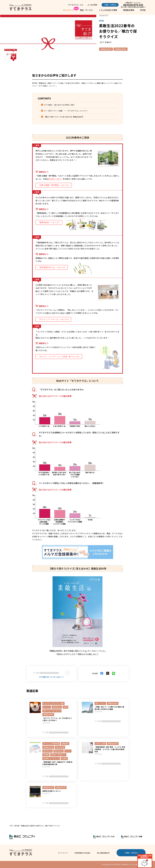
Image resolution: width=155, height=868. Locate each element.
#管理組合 (65, 744)
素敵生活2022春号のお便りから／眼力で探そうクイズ (40, 826)
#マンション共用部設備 (51, 744)
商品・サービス (86, 10)
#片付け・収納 (100, 744)
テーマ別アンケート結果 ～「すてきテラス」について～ (66, 111)
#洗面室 (46, 755)
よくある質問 (92, 5)
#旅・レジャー (100, 703)
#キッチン (47, 707)
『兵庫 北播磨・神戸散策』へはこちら (54, 185)
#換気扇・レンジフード (51, 758)
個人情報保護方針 (103, 853)
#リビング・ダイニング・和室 (53, 703)
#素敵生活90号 (106, 49)
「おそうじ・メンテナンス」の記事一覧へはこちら (59, 356)
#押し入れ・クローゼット (52, 711)
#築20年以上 (57, 707)
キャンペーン (68, 10)
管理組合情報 (129, 10)
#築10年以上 (47, 751)
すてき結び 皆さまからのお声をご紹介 (59, 105)
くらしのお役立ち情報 (108, 10)
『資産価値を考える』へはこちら (52, 267)
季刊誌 (143, 10)
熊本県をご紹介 (55, 179)
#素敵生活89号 (121, 49)
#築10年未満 (60, 747)
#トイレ (68, 751)
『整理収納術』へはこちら (49, 222)
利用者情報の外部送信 (82, 853)
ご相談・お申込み (110, 5)
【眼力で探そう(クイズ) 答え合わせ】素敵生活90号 (64, 117)
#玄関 (65, 707)
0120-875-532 (135, 5)
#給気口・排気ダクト (58, 755)
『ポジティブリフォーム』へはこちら (53, 319)
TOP (11, 826)
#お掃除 (64, 758)
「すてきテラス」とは (75, 5)
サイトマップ (63, 853)
